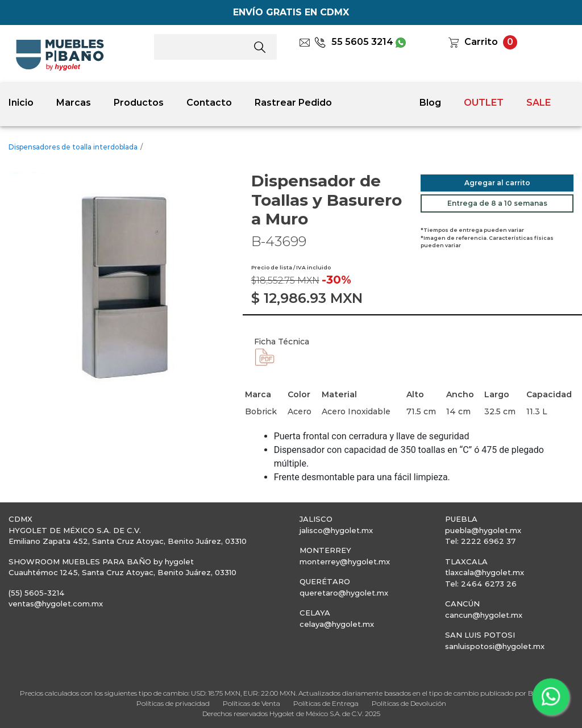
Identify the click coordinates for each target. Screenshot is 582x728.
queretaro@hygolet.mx (344, 593)
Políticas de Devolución (409, 703)
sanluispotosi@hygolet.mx (495, 646)
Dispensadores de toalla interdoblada (73, 147)
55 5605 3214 (354, 42)
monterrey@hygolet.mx (345, 561)
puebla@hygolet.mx (483, 530)
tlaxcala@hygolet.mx (485, 572)
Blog (430, 103)
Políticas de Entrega (326, 703)
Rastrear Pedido (293, 103)
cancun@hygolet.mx (484, 615)
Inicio (21, 103)
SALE (539, 103)
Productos (139, 103)
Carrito (481, 42)
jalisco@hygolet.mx (336, 530)
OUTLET (484, 103)
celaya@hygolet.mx (337, 624)
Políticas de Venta (251, 703)
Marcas (74, 103)
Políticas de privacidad (173, 703)
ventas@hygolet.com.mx (56, 604)
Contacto (209, 103)
